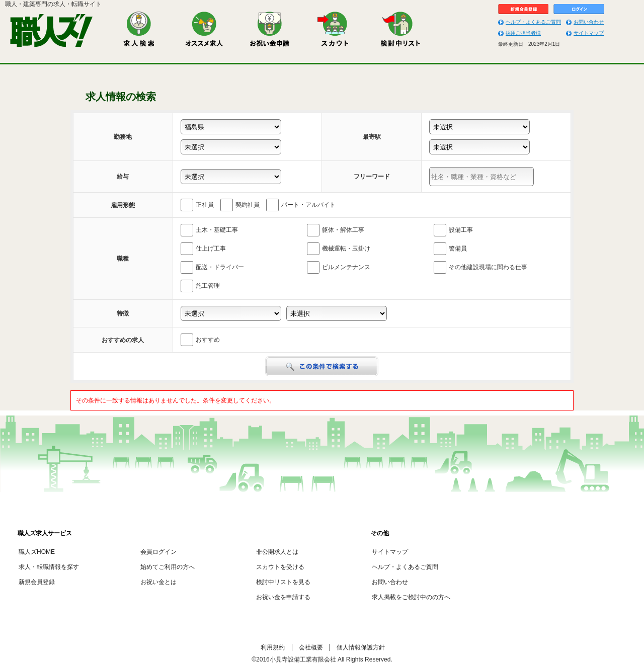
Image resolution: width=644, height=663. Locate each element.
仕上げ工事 (203, 249)
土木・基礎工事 (209, 230)
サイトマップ (589, 33)
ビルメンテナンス (339, 267)
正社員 (197, 205)
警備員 (450, 249)
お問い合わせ (589, 22)
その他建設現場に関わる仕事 (480, 267)
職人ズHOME (37, 552)
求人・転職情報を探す (49, 567)
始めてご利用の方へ (168, 567)
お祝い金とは (158, 582)
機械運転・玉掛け (339, 249)
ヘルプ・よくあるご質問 (533, 22)
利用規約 (273, 647)
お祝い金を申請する (283, 597)
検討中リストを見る (283, 582)
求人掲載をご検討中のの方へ (411, 597)
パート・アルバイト (301, 205)
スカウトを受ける (280, 567)
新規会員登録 (37, 582)
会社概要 (311, 647)
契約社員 (240, 205)
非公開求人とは (277, 552)
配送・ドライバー (212, 267)
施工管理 (200, 286)
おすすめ (200, 340)
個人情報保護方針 (361, 647)
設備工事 (453, 230)
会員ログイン (158, 552)
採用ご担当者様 (523, 33)
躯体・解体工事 (336, 230)
